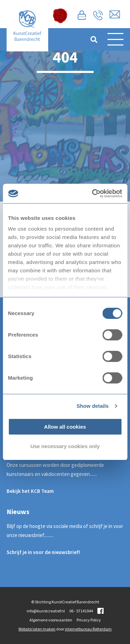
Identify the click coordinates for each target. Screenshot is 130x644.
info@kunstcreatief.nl (46, 611)
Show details (93, 406)
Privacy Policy (89, 620)
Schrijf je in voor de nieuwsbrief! (43, 552)
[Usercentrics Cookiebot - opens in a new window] (93, 193)
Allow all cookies (65, 427)
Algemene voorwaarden (51, 620)
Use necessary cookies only (65, 446)
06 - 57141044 (81, 611)
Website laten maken (37, 629)
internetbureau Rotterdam (88, 629)
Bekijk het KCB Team (30, 491)
